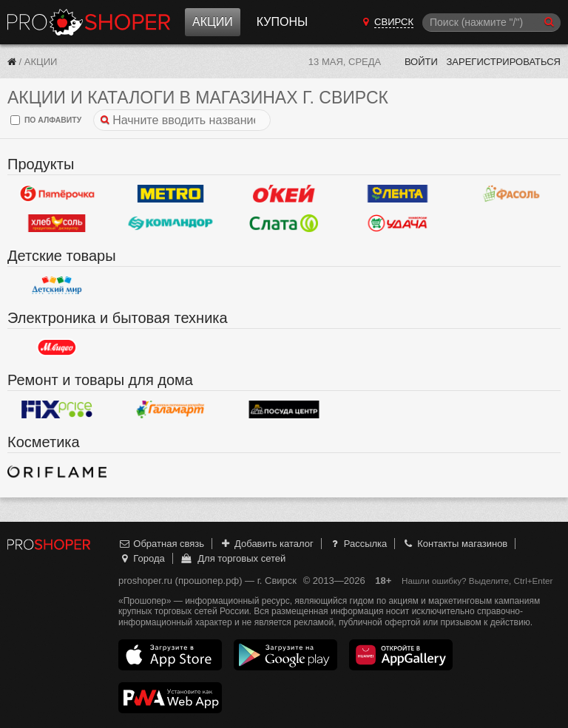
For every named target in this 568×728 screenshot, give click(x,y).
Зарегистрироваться (503, 62)
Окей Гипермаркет (284, 194)
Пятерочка (57, 194)
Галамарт (171, 409)
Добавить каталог (267, 544)
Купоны (282, 22)
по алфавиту (46, 120)
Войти (421, 62)
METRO (171, 194)
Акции (213, 22)
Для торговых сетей (233, 558)
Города (142, 558)
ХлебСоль (57, 223)
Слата (284, 223)
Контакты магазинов (455, 544)
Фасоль (511, 194)
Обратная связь (161, 544)
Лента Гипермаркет (398, 194)
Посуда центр (284, 409)
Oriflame (57, 472)
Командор (171, 223)
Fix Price (57, 409)
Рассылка (358, 544)
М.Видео (57, 347)
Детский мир (57, 285)
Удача (398, 223)
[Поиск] (491, 23)
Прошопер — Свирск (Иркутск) (89, 22)
